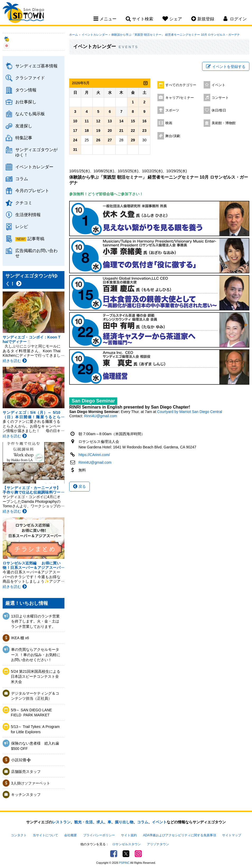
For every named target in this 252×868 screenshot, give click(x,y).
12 (98, 122)
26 (98, 141)
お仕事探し (26, 102)
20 (110, 131)
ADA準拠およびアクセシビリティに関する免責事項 (179, 835)
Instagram (138, 852)
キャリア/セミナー (180, 98)
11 (87, 122)
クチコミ (24, 203)
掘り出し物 (124, 822)
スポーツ (172, 111)
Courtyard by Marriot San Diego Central (190, 412)
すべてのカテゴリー (181, 86)
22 (133, 131)
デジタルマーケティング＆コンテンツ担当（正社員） (35, 696)
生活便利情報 (28, 215)
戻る (80, 487)
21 (121, 131)
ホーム (74, 35)
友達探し (24, 126)
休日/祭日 (219, 111)
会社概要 (71, 835)
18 (87, 131)
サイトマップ (232, 835)
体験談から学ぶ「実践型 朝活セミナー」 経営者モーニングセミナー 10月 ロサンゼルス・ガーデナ (174, 35)
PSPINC (124, 861)
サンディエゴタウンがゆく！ (36, 152)
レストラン (61, 822)
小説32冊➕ (21, 760)
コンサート (220, 98)
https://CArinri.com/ (94, 455)
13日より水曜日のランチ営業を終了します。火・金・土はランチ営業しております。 (35, 621)
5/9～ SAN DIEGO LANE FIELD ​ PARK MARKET (31, 713)
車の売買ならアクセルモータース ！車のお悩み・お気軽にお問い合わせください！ (36, 655)
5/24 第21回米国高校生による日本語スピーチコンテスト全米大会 (36, 677)
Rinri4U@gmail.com (101, 416)
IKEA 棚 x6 (20, 638)
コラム (22, 179)
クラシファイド (30, 78)
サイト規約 (129, 835)
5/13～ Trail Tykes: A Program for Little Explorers (35, 729)
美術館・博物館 (224, 124)
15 (133, 122)
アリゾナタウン (158, 843)
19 (98, 131)
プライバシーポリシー (99, 835)
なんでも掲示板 (30, 114)
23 (144, 131)
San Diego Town (26, 15)
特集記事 (24, 138)
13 (110, 122)
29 (133, 141)
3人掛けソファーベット (31, 783)
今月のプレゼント (32, 191)
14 (121, 122)
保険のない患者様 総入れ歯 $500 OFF (35, 746)
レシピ (22, 226)
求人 (100, 822)
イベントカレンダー (34, 167)
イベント (218, 86)
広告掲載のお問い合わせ (36, 253)
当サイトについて (45, 835)
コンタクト (19, 835)
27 (110, 141)
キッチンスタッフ (26, 795)
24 (75, 141)
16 (144, 122)
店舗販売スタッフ (26, 772)
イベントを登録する (226, 67)
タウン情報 (26, 90)
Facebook (114, 852)
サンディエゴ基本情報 (36, 66)
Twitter (126, 852)
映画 (169, 124)
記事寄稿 (36, 239)
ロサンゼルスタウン (127, 843)
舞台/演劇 (173, 137)
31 (75, 150)
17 (75, 131)
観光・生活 (83, 822)
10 (75, 122)
